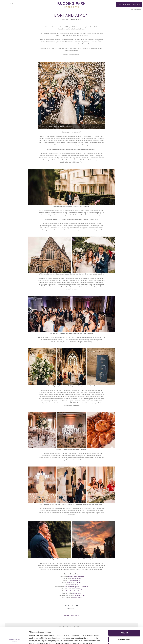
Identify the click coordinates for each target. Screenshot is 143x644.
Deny (124, 630)
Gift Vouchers (136, 9)
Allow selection (124, 623)
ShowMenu (5, 4)
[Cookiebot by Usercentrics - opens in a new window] (14, 640)
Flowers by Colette (74, 580)
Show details (117, 640)
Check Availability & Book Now (129, 4)
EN (10, 3)
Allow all (124, 617)
